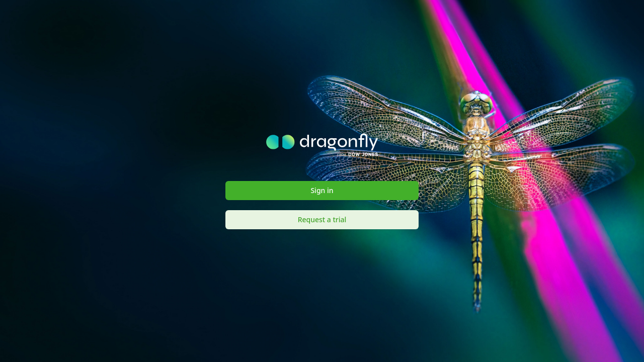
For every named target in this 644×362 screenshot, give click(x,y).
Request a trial (322, 219)
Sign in (322, 190)
